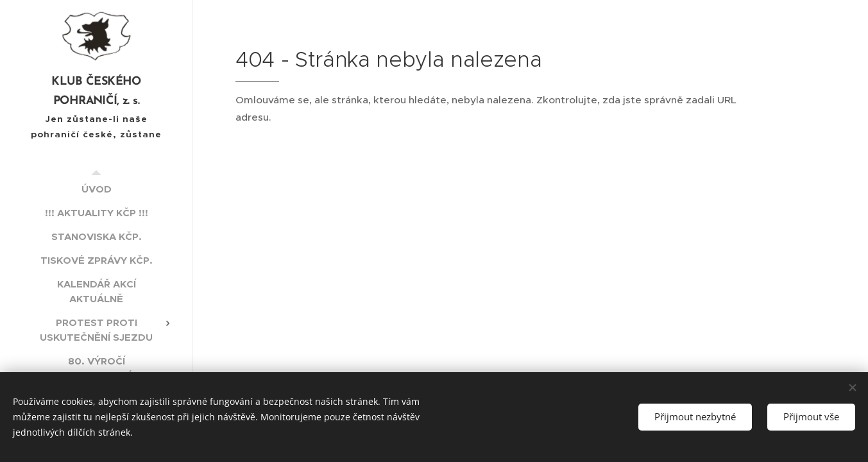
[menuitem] (96, 189)
